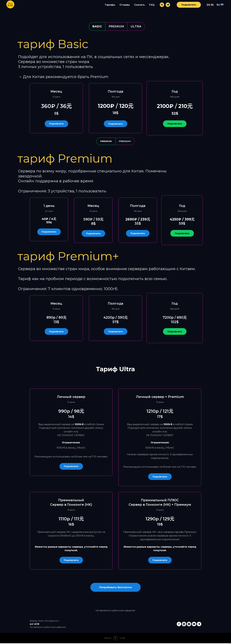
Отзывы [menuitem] (125, 5)
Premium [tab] (116, 26)
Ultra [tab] (136, 26)
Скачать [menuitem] (139, 5)
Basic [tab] (97, 26)
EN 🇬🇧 (210, 5)
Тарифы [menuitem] (110, 5)
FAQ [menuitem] (152, 5)
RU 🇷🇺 (220, 5)
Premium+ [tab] (125, 141)
